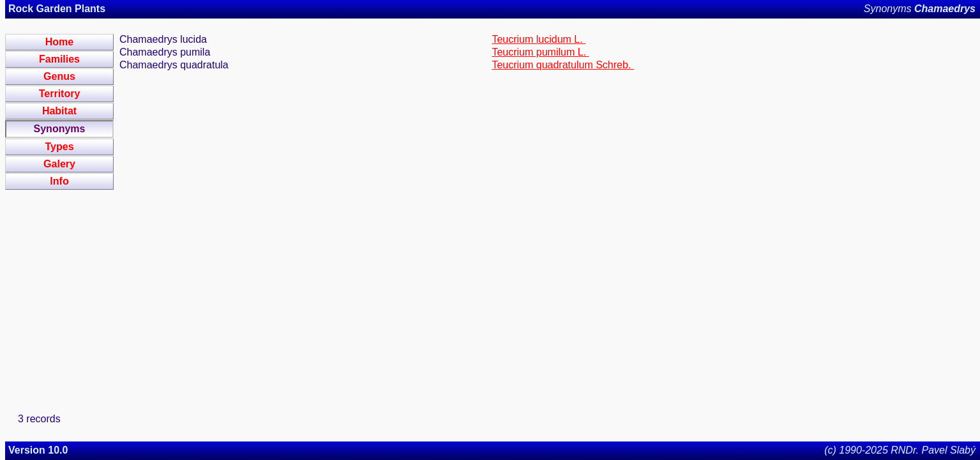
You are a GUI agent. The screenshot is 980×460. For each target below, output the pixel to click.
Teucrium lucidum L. (539, 39)
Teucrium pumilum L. (540, 52)
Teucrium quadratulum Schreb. (562, 65)
